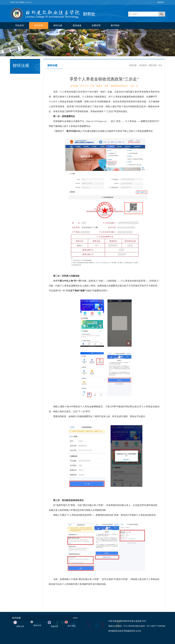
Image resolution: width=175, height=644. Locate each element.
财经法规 (58, 25)
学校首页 (20, 25)
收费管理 (96, 25)
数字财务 (115, 25)
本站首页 (39, 25)
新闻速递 (77, 25)
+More (75, 618)
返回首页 (161, 2)
